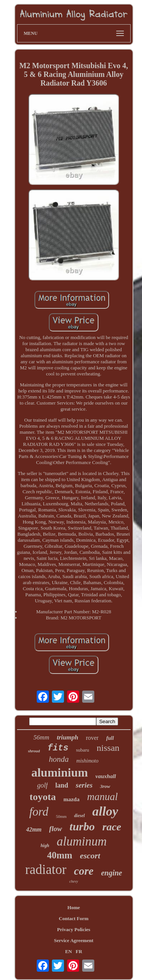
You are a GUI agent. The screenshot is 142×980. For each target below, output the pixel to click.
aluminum (82, 841)
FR (79, 951)
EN (69, 951)
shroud (34, 751)
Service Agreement (73, 940)
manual (102, 797)
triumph (68, 737)
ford (39, 812)
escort (90, 856)
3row (105, 786)
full (110, 738)
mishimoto (87, 761)
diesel (80, 816)
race (112, 827)
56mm (41, 737)
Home (74, 907)
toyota (43, 797)
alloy (105, 811)
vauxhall (106, 776)
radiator (46, 870)
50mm (61, 816)
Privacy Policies (74, 929)
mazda (71, 799)
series (84, 785)
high (45, 846)
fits (58, 748)
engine (112, 873)
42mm (34, 829)
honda (59, 759)
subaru (83, 750)
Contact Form (73, 918)
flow (56, 829)
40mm (60, 855)
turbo (82, 826)
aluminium (60, 772)
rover (92, 738)
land (62, 785)
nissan (108, 748)
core (84, 871)
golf (42, 785)
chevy (74, 881)
